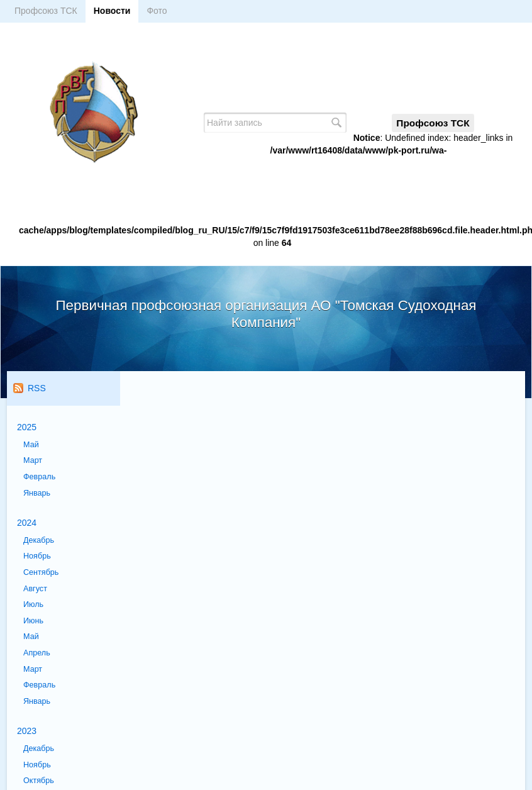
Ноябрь (37, 556)
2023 (27, 731)
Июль (33, 604)
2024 (27, 523)
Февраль (39, 477)
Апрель (37, 653)
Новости (112, 11)
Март (33, 460)
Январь (37, 493)
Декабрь (39, 540)
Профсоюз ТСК (46, 11)
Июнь (33, 621)
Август (35, 589)
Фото (157, 11)
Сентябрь (41, 572)
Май (31, 445)
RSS (30, 388)
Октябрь (39, 781)
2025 (27, 427)
